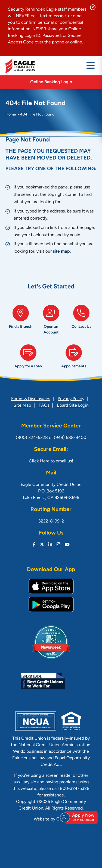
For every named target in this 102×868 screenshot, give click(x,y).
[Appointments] (74, 359)
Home (11, 115)
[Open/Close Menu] (91, 66)
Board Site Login (73, 406)
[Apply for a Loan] (28, 359)
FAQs (44, 406)
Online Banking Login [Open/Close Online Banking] (51, 82)
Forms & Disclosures (31, 399)
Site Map (22, 406)
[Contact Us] (81, 322)
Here (45, 461)
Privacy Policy (71, 399)
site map (61, 252)
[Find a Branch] (21, 322)
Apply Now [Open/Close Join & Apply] (81, 817)
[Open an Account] (51, 322)
